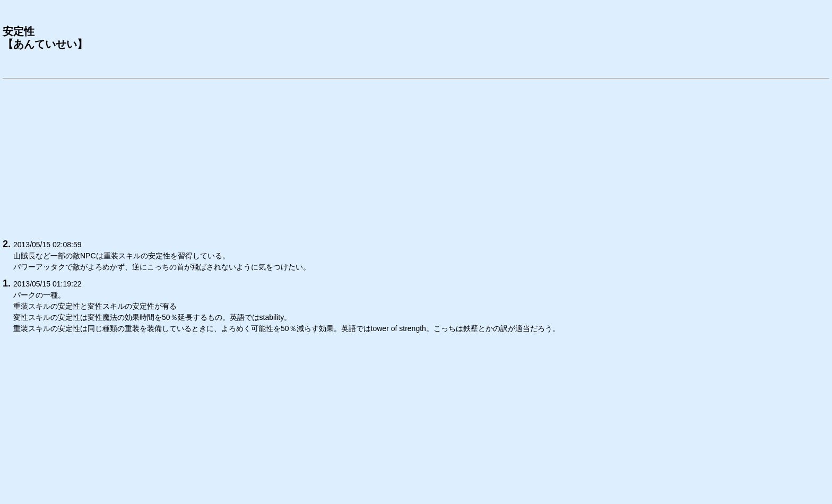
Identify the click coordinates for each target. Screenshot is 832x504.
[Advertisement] (321, 157)
